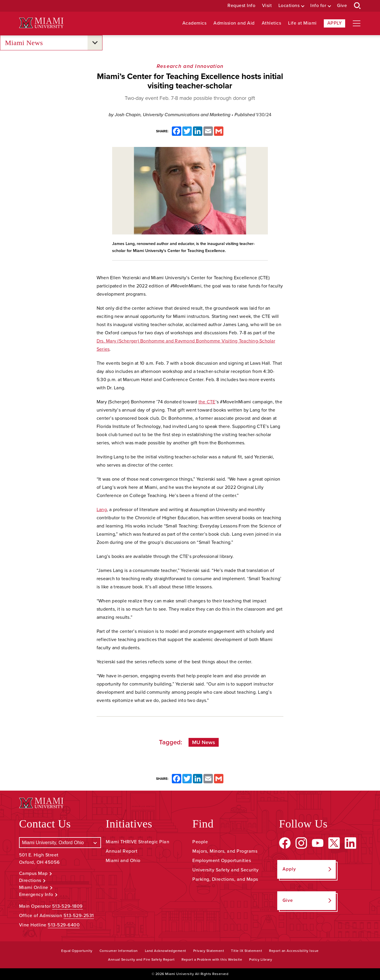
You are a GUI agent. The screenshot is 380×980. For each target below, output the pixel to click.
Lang (102, 510)
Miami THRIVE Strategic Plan (138, 842)
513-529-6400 (64, 925)
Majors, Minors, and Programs (225, 851)
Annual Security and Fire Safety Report (141, 960)
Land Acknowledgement (166, 951)
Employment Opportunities (222, 861)
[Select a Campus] (60, 843)
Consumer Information (119, 951)
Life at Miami (302, 23)
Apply (335, 23)
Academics (195, 23)
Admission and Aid (234, 23)
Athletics (272, 23)
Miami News (24, 43)
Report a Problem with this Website (212, 960)
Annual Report (122, 851)
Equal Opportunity (77, 951)
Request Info (241, 6)
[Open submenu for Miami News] (95, 43)
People (200, 842)
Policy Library (261, 960)
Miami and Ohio (123, 861)
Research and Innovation (190, 66)
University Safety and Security (225, 870)
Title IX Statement (247, 951)
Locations (289, 6)
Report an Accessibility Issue (294, 951)
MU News (204, 742)
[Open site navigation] (357, 23)
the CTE (207, 402)
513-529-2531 (79, 916)
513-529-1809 (67, 906)
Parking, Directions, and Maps (225, 879)
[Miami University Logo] (41, 23)
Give (342, 6)
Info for (318, 6)
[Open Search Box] (357, 6)
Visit (267, 6)
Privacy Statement (209, 951)
